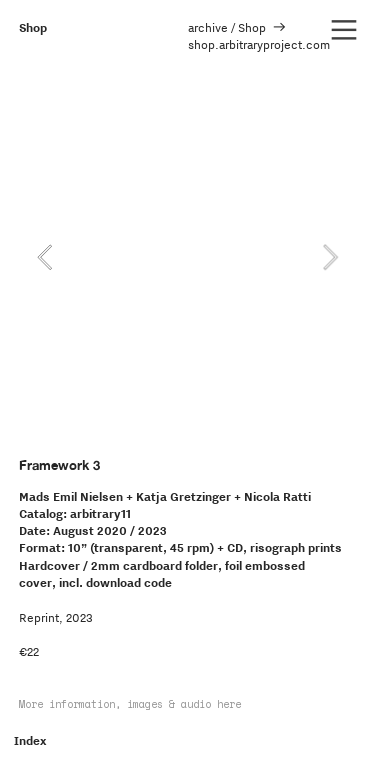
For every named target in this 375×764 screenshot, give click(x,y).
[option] (187, 256)
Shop (33, 27)
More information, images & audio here (130, 704)
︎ (344, 30)
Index (30, 740)
